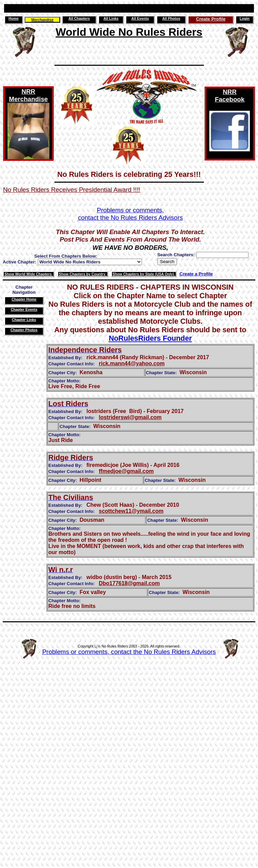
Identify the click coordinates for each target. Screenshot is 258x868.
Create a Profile (196, 274)
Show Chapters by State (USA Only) (144, 274)
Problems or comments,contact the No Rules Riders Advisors (130, 214)
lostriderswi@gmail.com (130, 417)
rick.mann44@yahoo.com (132, 363)
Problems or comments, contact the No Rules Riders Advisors (129, 652)
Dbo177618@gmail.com (129, 583)
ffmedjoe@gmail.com (126, 471)
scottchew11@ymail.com (131, 511)
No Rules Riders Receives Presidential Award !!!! (72, 190)
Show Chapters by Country (83, 274)
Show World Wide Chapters (29, 274)
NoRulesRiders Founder (150, 338)
